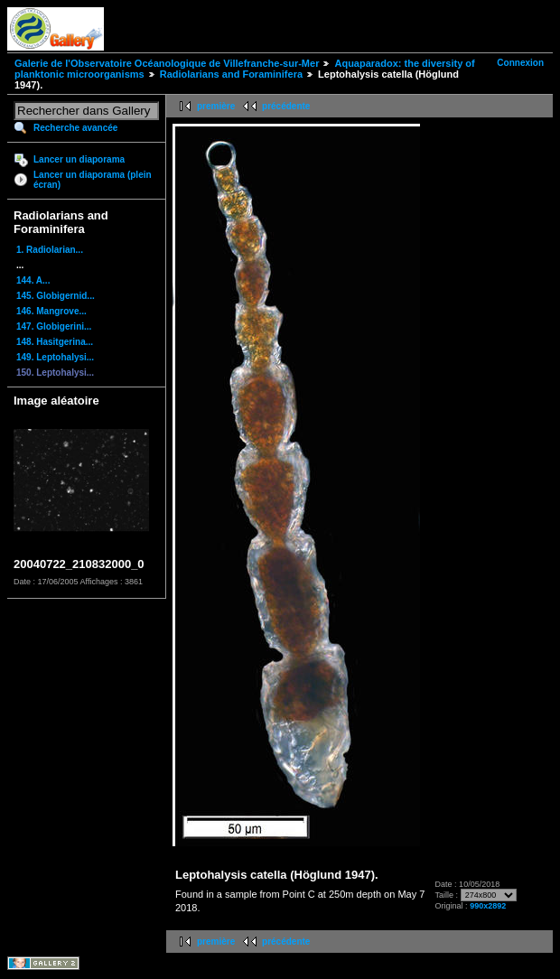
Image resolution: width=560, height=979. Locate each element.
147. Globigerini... (54, 326)
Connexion (520, 63)
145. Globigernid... (56, 296)
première (216, 106)
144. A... (33, 280)
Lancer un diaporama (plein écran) (93, 180)
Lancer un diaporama (79, 159)
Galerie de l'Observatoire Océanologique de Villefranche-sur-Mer (167, 63)
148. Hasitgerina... (55, 342)
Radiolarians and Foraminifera (231, 74)
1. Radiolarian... (50, 250)
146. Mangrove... (51, 311)
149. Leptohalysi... (55, 357)
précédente (286, 106)
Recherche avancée (75, 128)
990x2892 (488, 906)
